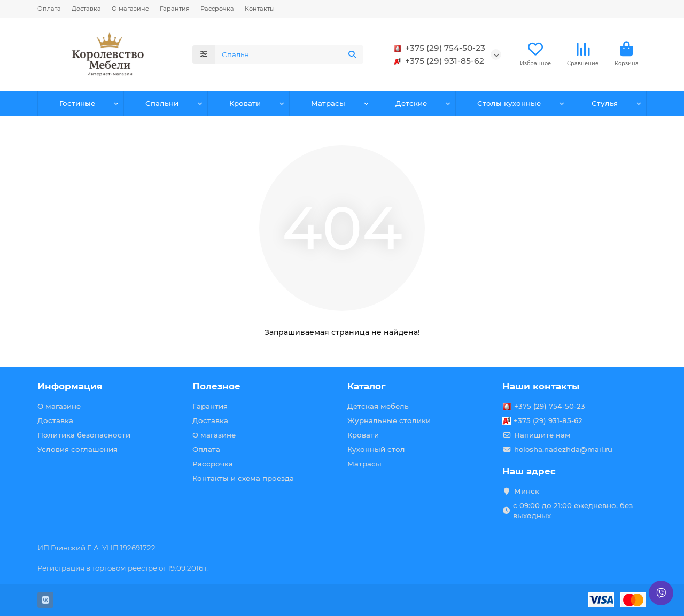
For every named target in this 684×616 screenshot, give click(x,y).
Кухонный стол (376, 449)
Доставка (86, 9)
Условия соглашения (77, 449)
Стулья (605, 103)
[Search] (289, 54)
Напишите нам (542, 435)
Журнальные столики (389, 420)
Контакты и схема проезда (243, 478)
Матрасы (328, 103)
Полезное (216, 386)
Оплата (49, 9)
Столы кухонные (509, 103)
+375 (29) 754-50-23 (438, 48)
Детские (411, 103)
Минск (527, 491)
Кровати (245, 103)
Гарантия (175, 9)
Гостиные (77, 103)
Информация (70, 386)
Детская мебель (378, 406)
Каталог (367, 386)
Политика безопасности (84, 435)
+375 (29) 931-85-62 (437, 61)
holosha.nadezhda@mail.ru (563, 449)
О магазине (130, 9)
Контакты (260, 9)
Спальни (162, 103)
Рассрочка (217, 9)
